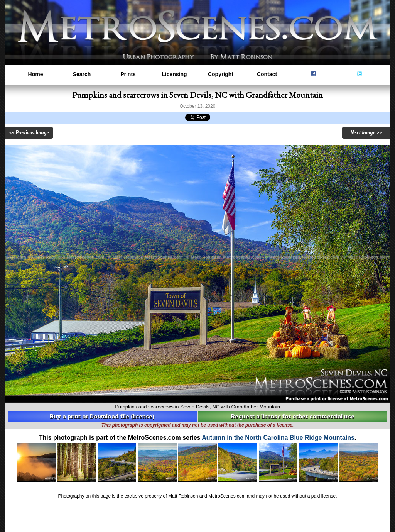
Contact (267, 74)
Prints (128, 74)
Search (82, 74)
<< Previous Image (29, 133)
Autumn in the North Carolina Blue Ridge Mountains (278, 438)
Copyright (221, 74)
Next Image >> (366, 133)
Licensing (174, 74)
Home (36, 74)
